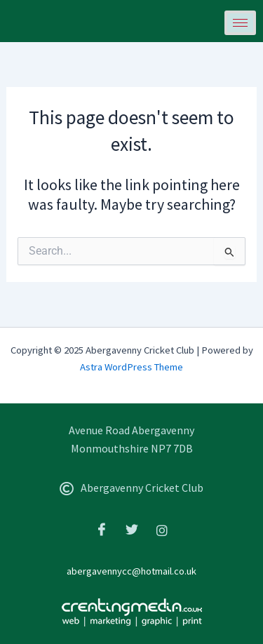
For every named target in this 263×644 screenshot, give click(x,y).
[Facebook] (102, 530)
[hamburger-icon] (240, 23)
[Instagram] (162, 530)
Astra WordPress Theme (131, 367)
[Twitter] (132, 530)
